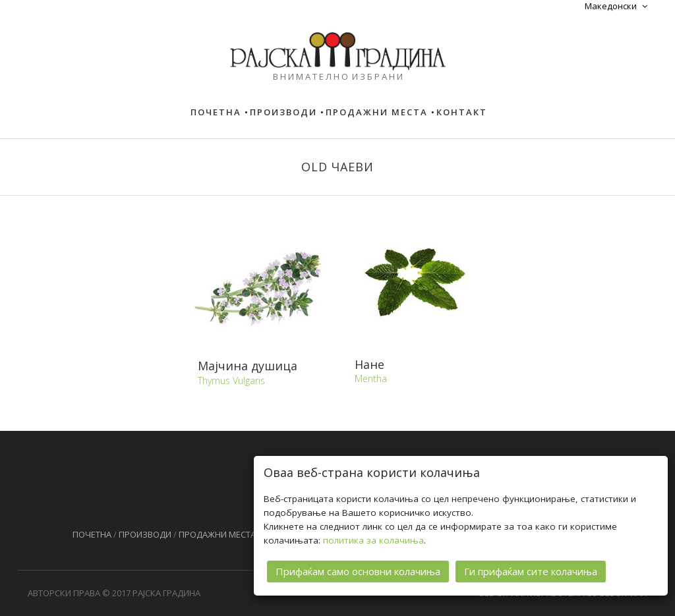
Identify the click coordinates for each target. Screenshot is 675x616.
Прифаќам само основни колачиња (358, 571)
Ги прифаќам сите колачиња (531, 571)
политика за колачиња (373, 540)
